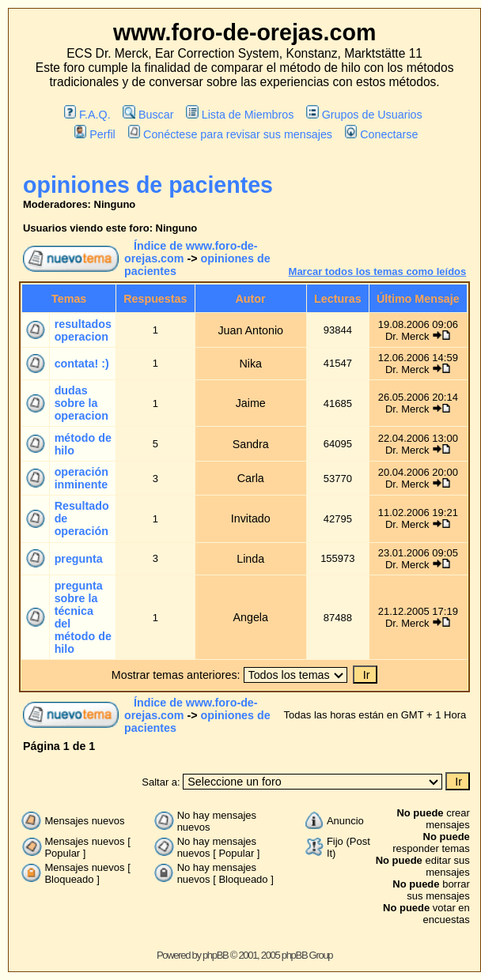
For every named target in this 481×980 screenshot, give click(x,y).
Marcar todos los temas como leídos (378, 271)
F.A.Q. (87, 115)
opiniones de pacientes (148, 185)
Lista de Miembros (240, 115)
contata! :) (82, 364)
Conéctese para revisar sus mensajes (230, 134)
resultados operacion (83, 330)
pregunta (79, 559)
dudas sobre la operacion (81, 403)
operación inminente (81, 478)
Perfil (95, 134)
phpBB (216, 955)
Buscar (148, 115)
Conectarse (382, 134)
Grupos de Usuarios (364, 115)
